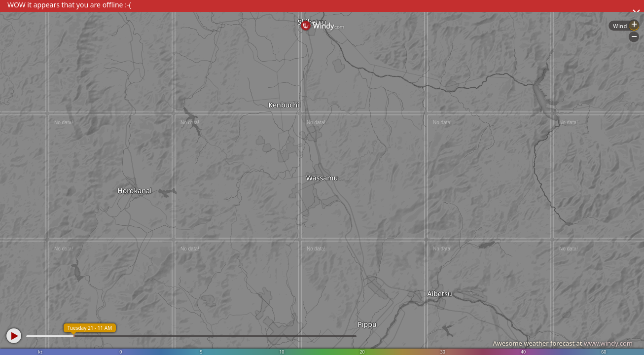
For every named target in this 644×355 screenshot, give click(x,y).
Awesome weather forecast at (563, 343)
